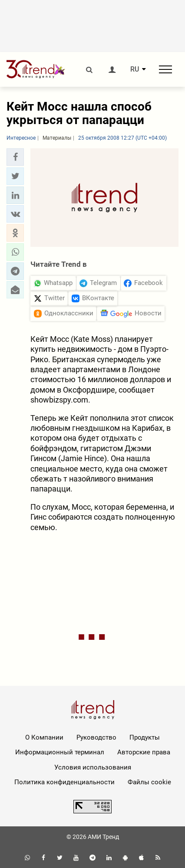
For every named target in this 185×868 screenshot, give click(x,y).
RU (135, 69)
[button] (15, 157)
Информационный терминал (60, 752)
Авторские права (144, 752)
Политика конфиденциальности (64, 782)
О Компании (44, 737)
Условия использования (93, 767)
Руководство (96, 737)
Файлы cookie (149, 782)
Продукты (145, 737)
